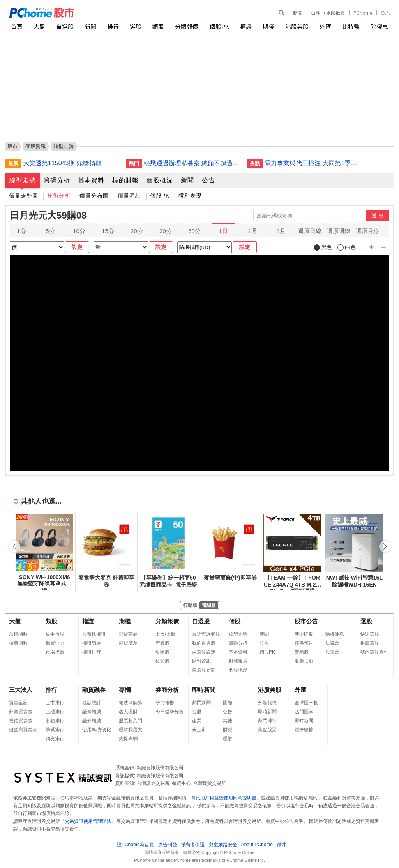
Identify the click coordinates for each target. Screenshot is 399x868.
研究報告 (165, 703)
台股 (197, 712)
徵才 (282, 845)
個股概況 (160, 180)
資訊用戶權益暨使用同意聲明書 (224, 798)
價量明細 (129, 196)
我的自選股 (204, 643)
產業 (197, 721)
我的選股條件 (374, 652)
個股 (235, 621)
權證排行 (92, 652)
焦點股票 (267, 730)
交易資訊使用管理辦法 (88, 821)
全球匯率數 (306, 703)
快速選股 (370, 634)
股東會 (332, 652)
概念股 (162, 661)
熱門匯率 (304, 712)
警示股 (302, 652)
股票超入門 (131, 721)
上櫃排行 (55, 712)
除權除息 (335, 634)
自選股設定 (204, 652)
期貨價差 (128, 643)
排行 (113, 26)
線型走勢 (23, 180)
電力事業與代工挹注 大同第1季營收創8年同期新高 (313, 163)
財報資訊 (201, 661)
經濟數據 (304, 730)
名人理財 (128, 712)
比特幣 (351, 26)
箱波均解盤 (131, 703)
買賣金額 (18, 703)
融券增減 (92, 721)
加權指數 (18, 634)
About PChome (257, 845)
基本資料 (91, 180)
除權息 (379, 26)
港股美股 (297, 26)
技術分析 (59, 196)
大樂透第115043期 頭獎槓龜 (62, 163)
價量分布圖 (94, 196)
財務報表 (238, 661)
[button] (385, 546)
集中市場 (55, 634)
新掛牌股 (304, 634)
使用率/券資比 (97, 730)
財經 (228, 730)
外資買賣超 (21, 712)
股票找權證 (94, 634)
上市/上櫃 (165, 634)
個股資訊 (35, 146)
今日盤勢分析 (169, 712)
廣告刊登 (168, 845)
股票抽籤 (304, 661)
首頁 (17, 26)
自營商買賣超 (23, 730)
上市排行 (55, 703)
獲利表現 (190, 196)
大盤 (39, 26)
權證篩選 (92, 643)
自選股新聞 (204, 670)
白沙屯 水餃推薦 (328, 13)
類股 (158, 26)
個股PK (219, 26)
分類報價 (187, 26)
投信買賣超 (21, 721)
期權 (268, 26)
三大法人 (21, 690)
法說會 (332, 643)
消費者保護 (193, 845)
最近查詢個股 (206, 634)
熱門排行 (267, 721)
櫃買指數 (18, 643)
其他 (228, 721)
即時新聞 (204, 690)
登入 (385, 13)
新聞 (298, 13)
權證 (246, 26)
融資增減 (92, 712)
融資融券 (94, 690)
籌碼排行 (55, 730)
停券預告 (304, 643)
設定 (77, 247)
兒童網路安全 (223, 845)
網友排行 (55, 739)
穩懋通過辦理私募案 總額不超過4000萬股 (192, 163)
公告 (208, 180)
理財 (228, 739)
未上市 (199, 730)
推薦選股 (370, 643)
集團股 (162, 652)
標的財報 (125, 180)
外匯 (325, 26)
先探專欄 (128, 739)
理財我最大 (131, 730)
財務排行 (55, 721)
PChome (363, 13)
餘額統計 (92, 703)
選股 (136, 26)
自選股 (65, 26)
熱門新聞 (201, 703)
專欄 (125, 690)
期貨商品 (128, 634)
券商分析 (167, 690)
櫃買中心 (55, 643)
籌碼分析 (57, 180)
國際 (228, 703)
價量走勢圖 (24, 196)
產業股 (162, 643)
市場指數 (55, 652)
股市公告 (306, 621)
